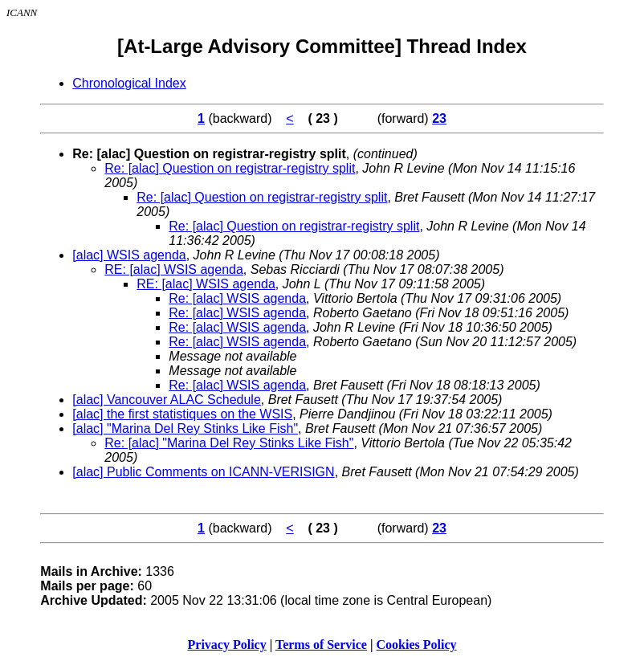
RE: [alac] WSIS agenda (174, 269)
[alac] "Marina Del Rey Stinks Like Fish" (185, 428)
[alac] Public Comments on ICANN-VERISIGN (203, 472)
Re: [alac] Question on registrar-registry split (230, 168)
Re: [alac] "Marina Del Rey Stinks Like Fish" (229, 443)
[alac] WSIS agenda (129, 255)
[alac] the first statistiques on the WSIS (182, 414)
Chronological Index (129, 83)
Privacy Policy (227, 645)
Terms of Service (321, 645)
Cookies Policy (417, 645)
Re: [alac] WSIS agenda (237, 298)
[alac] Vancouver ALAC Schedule (167, 400)
